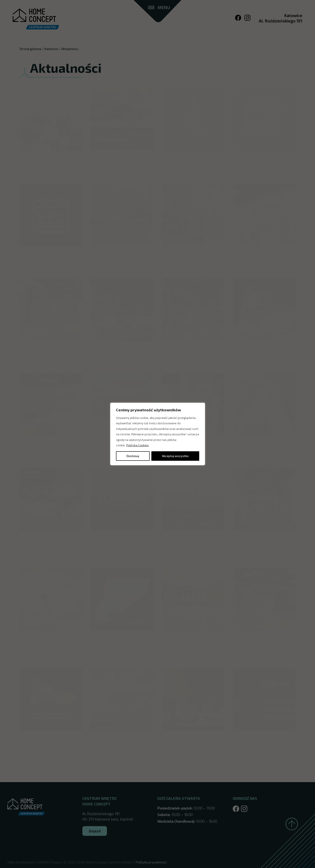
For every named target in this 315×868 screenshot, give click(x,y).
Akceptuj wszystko (175, 456)
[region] (158, 434)
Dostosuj (133, 456)
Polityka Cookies (138, 445)
